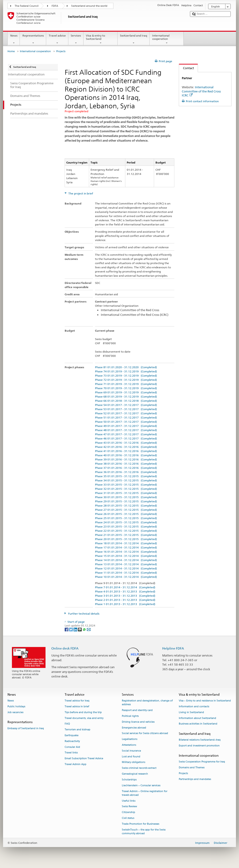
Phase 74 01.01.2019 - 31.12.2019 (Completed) (126, 371)
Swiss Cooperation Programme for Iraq (202, 762)
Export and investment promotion (199, 746)
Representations (33, 39)
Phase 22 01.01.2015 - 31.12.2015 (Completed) (126, 531)
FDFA (55, 6)
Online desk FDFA (65, 648)
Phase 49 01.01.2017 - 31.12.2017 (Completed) (126, 426)
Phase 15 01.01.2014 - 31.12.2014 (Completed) (126, 556)
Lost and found (131, 757)
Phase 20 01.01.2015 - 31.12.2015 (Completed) (126, 539)
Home (11, 51)
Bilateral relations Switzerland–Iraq (200, 740)
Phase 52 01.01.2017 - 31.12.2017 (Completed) (126, 413)
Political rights (130, 716)
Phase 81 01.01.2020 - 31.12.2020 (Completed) (126, 367)
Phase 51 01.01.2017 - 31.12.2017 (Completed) (126, 417)
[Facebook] (67, 629)
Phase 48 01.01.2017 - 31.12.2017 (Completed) (126, 430)
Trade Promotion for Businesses (141, 824)
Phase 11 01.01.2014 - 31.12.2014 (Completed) (126, 573)
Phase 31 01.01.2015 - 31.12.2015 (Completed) (126, 493)
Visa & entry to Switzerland (101, 39)
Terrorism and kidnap (77, 730)
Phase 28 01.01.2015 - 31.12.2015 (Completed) (126, 505)
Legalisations (130, 739)
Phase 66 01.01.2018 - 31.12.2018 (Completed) (126, 401)
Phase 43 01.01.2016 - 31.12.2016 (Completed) (126, 443)
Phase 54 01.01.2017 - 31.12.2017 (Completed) (126, 405)
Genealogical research (135, 774)
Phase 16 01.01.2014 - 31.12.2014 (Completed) (126, 552)
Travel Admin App (76, 764)
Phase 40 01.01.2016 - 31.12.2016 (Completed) (126, 455)
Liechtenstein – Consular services (141, 785)
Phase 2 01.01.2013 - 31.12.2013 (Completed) (125, 600)
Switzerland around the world (89, 6)
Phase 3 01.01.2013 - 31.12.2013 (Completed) (125, 596)
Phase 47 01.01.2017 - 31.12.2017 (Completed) (126, 434)
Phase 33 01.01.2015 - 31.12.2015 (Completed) (126, 485)
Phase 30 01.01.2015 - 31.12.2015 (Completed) (126, 497)
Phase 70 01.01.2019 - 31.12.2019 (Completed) (126, 388)
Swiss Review (129, 807)
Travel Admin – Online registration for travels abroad (145, 793)
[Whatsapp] (85, 629)
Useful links (129, 801)
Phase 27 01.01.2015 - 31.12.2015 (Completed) (126, 510)
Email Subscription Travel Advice (84, 759)
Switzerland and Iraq (134, 39)
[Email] (89, 629)
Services (76, 39)
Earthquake (72, 735)
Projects (183, 773)
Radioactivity (72, 741)
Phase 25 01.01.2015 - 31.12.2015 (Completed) (126, 518)
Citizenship (128, 812)
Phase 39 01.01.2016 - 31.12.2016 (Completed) (126, 459)
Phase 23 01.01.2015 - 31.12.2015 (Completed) (126, 526)
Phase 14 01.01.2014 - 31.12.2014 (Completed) (126, 560)
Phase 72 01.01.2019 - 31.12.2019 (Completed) (126, 380)
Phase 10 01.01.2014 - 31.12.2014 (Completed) (126, 577)
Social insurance (131, 751)
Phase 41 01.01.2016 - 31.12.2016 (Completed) (126, 451)
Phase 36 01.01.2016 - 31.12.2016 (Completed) (126, 472)
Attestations (129, 745)
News (14, 39)
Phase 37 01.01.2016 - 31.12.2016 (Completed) (126, 468)
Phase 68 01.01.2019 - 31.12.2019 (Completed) (126, 397)
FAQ (67, 724)
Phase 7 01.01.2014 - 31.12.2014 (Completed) (125, 587)
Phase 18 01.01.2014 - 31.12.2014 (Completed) (126, 543)
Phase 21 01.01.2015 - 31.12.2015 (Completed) (126, 535)
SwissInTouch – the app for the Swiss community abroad (144, 832)
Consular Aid (72, 747)
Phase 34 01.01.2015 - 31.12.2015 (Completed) (126, 480)
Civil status (128, 818)
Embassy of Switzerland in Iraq (26, 728)
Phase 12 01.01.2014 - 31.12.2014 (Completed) (126, 568)
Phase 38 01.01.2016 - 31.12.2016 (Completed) (126, 464)
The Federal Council (27, 6)
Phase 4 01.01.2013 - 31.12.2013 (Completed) (125, 591)
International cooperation (167, 39)
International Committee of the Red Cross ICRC (201, 91)
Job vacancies (15, 712)
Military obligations (134, 762)
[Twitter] (71, 629)
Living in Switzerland (191, 712)
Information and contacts (194, 706)
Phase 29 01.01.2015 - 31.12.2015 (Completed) (126, 501)
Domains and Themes (192, 768)
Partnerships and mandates (195, 779)
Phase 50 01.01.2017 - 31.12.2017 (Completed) (126, 422)
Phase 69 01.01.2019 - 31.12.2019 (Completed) (126, 392)
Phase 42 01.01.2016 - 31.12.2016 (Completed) (126, 447)
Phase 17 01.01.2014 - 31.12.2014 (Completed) (126, 547)
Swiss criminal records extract (139, 768)
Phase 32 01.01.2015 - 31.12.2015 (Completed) (126, 489)
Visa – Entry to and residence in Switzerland (205, 701)
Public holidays (16, 706)
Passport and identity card (137, 710)
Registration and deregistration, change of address (147, 703)
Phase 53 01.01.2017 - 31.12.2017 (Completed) (126, 409)
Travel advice (57, 39)
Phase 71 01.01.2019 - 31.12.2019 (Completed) (126, 384)
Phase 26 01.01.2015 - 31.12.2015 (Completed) (126, 514)
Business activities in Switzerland (198, 724)
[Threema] (80, 629)
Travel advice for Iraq (77, 701)
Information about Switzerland (197, 718)
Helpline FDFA (173, 648)
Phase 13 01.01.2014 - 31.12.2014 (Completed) (126, 564)
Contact (186, 68)
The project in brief (80, 193)
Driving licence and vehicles (138, 722)
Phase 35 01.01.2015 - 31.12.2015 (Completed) (126, 476)
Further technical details (83, 614)
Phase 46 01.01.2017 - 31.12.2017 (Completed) (126, 438)
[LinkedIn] (76, 629)
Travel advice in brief (77, 706)
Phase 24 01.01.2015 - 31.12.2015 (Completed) (126, 522)
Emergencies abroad (134, 728)
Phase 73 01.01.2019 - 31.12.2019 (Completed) (126, 376)
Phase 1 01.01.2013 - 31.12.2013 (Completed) (125, 604)
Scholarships (129, 780)
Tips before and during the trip (83, 712)
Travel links (71, 753)
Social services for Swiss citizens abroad (145, 734)
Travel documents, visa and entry (84, 718)
